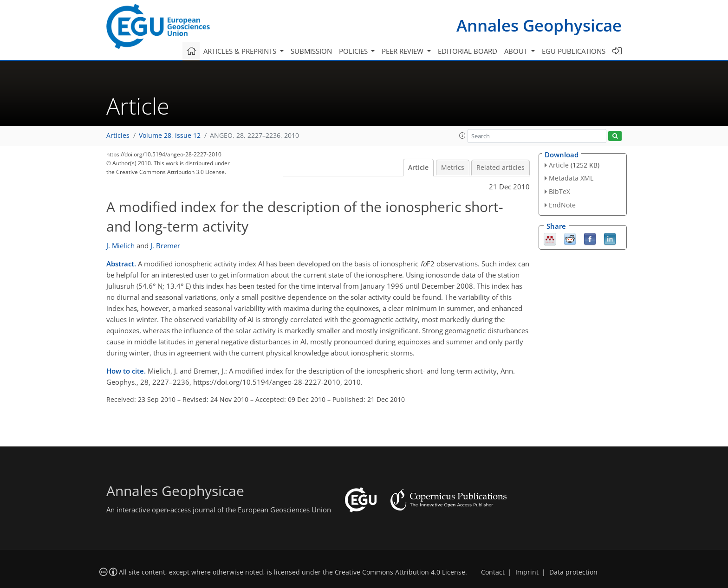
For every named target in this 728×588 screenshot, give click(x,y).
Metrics (453, 168)
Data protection (573, 572)
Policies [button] (354, 51)
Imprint (527, 572)
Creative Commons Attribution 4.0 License (400, 572)
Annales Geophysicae (539, 25)
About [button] (517, 51)
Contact (493, 572)
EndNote (562, 205)
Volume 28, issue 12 (170, 136)
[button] (462, 136)
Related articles (500, 168)
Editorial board (468, 51)
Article (418, 168)
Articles (118, 136)
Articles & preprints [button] (241, 51)
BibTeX (559, 191)
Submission (311, 51)
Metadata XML (571, 178)
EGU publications (574, 51)
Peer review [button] (403, 51)
